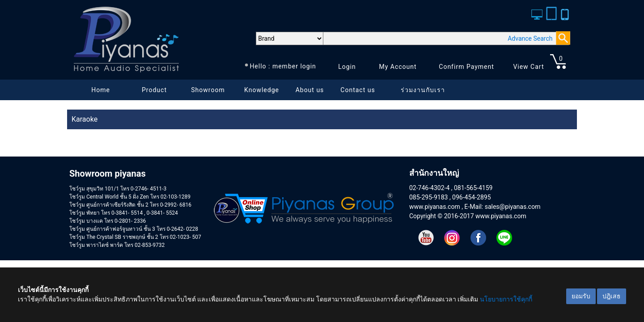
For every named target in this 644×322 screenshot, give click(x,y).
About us (310, 90)
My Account (398, 67)
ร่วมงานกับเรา (423, 90)
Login (347, 67)
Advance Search (530, 38)
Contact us (358, 90)
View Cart (528, 67)
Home (101, 90)
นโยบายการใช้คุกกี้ (506, 299)
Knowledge (262, 90)
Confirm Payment (466, 67)
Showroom (208, 90)
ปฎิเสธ (612, 296)
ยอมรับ (581, 296)
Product (154, 90)
